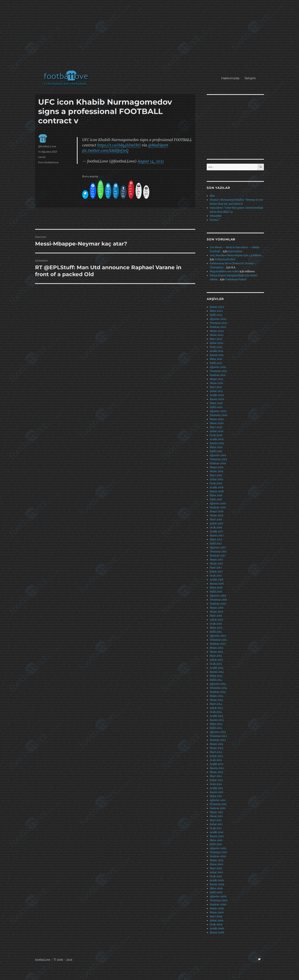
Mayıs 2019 (217, 467)
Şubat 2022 (217, 343)
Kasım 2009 (217, 884)
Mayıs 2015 (217, 648)
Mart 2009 (216, 917)
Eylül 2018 (216, 499)
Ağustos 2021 (218, 367)
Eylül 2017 (216, 544)
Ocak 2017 (216, 576)
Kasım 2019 (217, 443)
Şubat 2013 (216, 756)
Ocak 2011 (216, 828)
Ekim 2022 (216, 311)
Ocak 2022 (216, 347)
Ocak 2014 (216, 712)
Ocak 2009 (216, 925)
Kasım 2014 (217, 672)
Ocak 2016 (216, 624)
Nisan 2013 (216, 748)
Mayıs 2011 (216, 812)
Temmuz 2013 (218, 736)
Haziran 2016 (218, 604)
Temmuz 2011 (218, 804)
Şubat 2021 (216, 391)
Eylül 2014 (216, 680)
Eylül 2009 (216, 892)
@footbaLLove (47, 146)
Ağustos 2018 (218, 503)
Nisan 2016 (217, 612)
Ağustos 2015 (218, 636)
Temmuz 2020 (219, 415)
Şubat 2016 (216, 620)
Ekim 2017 (216, 540)
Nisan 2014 (216, 700)
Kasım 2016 (217, 584)
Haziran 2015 (218, 644)
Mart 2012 (216, 776)
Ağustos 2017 (218, 548)
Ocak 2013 (216, 760)
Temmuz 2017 (218, 552)
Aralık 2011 (216, 788)
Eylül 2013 (216, 728)
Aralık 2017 (217, 532)
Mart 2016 (216, 616)
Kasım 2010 (217, 836)
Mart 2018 (216, 520)
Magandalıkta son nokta (224, 271)
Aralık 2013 (216, 716)
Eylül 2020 (216, 407)
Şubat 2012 (216, 780)
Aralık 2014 (217, 668)
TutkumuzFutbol (225, 259)
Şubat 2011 (216, 824)
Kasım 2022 (217, 307)
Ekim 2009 (216, 888)
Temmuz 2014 (218, 688)
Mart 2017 (216, 568)
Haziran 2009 (218, 904)
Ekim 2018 (216, 495)
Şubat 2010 (216, 872)
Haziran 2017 (218, 556)
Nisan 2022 (217, 335)
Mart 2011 (216, 820)
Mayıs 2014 (217, 696)
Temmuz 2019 (218, 459)
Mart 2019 (216, 475)
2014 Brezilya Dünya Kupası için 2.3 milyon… (236, 255)
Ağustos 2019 (218, 455)
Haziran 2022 (218, 327)
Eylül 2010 (216, 844)
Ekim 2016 (216, 588)
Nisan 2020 (217, 423)
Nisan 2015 (216, 652)
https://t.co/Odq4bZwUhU (119, 145)
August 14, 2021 (151, 161)
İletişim (250, 78)
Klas (212, 196)
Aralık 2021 (217, 351)
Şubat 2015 (216, 660)
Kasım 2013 (217, 720)
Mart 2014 (216, 704)
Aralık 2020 (217, 395)
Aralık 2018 (217, 487)
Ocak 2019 (216, 483)
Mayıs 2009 (217, 908)
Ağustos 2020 (218, 411)
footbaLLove (43, 960)
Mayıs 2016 (217, 608)
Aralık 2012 (217, 764)
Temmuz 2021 (218, 371)
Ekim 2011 (216, 796)
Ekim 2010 (216, 840)
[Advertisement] (150, 37)
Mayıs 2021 (217, 379)
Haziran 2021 (218, 375)
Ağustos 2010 (218, 848)
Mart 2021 (216, 387)
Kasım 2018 (217, 491)
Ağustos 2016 (218, 596)
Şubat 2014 (216, 708)
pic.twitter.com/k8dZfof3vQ (105, 150)
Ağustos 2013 (218, 732)
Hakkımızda (230, 78)
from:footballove (48, 162)
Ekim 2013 (216, 724)
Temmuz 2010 (218, 852)
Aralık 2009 (217, 880)
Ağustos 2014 (218, 684)
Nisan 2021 (216, 383)
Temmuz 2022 (219, 323)
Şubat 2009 (217, 921)
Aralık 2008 (217, 929)
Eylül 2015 (216, 632)
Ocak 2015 (216, 664)
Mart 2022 (216, 339)
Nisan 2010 (216, 864)
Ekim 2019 (216, 447)
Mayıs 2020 (217, 419)
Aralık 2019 (217, 439)
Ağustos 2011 (218, 800)
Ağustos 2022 (218, 319)
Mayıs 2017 (217, 560)
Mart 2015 (216, 656)
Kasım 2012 (217, 768)
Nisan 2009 (217, 912)
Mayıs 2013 (216, 744)
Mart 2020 (216, 427)
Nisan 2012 (216, 772)
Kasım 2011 (217, 792)
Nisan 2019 (217, 471)
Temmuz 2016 (218, 600)
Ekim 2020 (216, 403)
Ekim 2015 (216, 628)
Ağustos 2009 (218, 896)
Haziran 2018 (218, 507)
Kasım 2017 (217, 536)
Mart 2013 (216, 752)
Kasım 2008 (217, 933)
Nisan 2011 (216, 816)
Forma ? (215, 220)
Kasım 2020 (217, 399)
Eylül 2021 (216, 363)
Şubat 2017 (216, 572)
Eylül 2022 (216, 315)
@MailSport (158, 145)
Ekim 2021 (216, 359)
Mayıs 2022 (217, 331)
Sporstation (235, 251)
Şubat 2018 (216, 524)
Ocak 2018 (216, 528)
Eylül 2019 (216, 451)
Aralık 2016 (217, 580)
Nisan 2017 (216, 564)
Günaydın (216, 216)
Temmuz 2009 (219, 900)
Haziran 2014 (218, 692)
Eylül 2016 (216, 592)
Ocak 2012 (216, 784)
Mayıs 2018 (217, 511)
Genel (42, 157)
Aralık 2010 (217, 832)
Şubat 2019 (216, 479)
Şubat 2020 (217, 431)
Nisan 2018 (216, 515)
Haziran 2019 (218, 463)
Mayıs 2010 (217, 860)
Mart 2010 (216, 868)
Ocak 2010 (216, 876)
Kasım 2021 (217, 355)
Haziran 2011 (218, 808)
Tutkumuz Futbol (236, 279)
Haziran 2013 (218, 740)
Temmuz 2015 (218, 640)
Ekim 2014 (216, 676)
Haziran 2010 (218, 856)
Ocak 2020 (216, 435)
